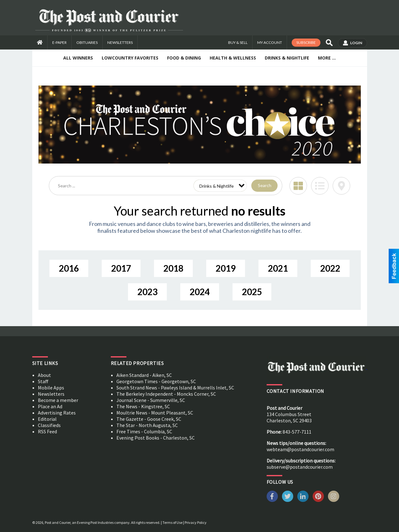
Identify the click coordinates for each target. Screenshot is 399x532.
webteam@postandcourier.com (300, 449)
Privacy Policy (196, 522)
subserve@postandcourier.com (300, 467)
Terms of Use (172, 522)
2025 (252, 292)
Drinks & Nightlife (287, 58)
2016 (69, 268)
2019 (226, 268)
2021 (278, 268)
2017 (121, 268)
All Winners (78, 58)
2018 (173, 268)
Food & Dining (184, 58)
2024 (200, 292)
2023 (147, 292)
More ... (327, 58)
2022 (330, 268)
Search (265, 185)
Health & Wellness (233, 58)
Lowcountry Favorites (130, 58)
